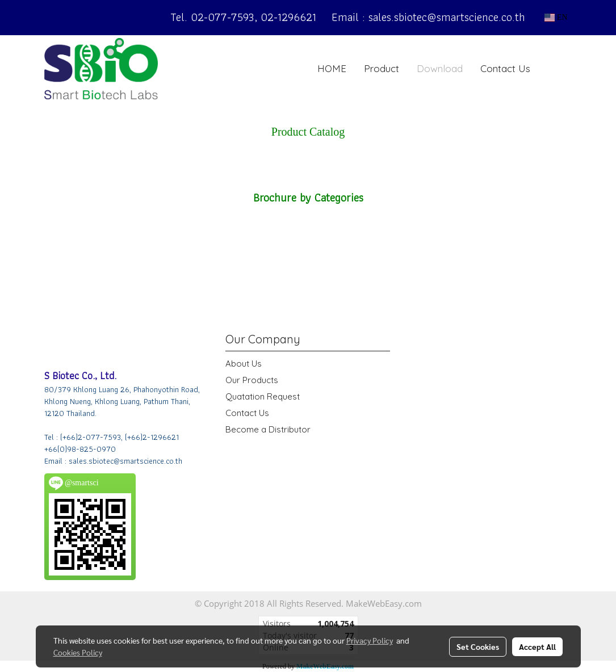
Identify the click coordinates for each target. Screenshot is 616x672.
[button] (556, 69)
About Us (244, 364)
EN (556, 17)
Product (382, 68)
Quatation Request (263, 396)
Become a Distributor (268, 429)
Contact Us (505, 68)
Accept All (537, 646)
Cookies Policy (78, 652)
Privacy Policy (370, 640)
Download (440, 68)
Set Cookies (478, 646)
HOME (332, 68)
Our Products (252, 380)
